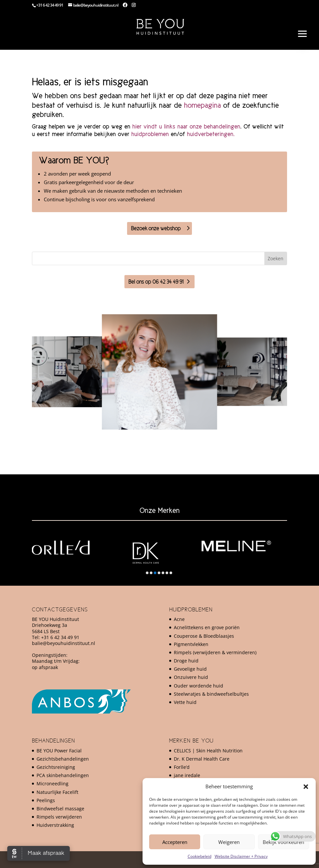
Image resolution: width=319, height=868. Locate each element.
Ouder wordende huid (199, 686)
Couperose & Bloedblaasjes (204, 636)
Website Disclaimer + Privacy (241, 856)
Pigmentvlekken (191, 644)
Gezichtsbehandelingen (63, 759)
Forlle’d (182, 767)
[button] (306, 787)
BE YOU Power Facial (59, 751)
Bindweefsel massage (60, 809)
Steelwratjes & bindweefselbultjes (211, 694)
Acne (179, 619)
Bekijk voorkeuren (283, 842)
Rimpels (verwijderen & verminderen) (215, 652)
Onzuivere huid (191, 677)
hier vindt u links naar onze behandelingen (186, 126)
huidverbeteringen (210, 134)
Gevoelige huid (190, 669)
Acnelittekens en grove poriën (207, 627)
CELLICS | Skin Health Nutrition (208, 751)
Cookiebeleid (199, 856)
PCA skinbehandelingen (63, 775)
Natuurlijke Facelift (57, 792)
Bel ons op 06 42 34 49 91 (156, 282)
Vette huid (185, 702)
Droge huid (186, 661)
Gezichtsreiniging (56, 767)
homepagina (202, 105)
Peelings (46, 800)
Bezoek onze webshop (156, 228)
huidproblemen (150, 134)
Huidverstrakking (55, 825)
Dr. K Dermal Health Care (202, 759)
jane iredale (187, 775)
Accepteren (175, 842)
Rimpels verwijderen (59, 817)
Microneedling (53, 784)
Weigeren (229, 842)
